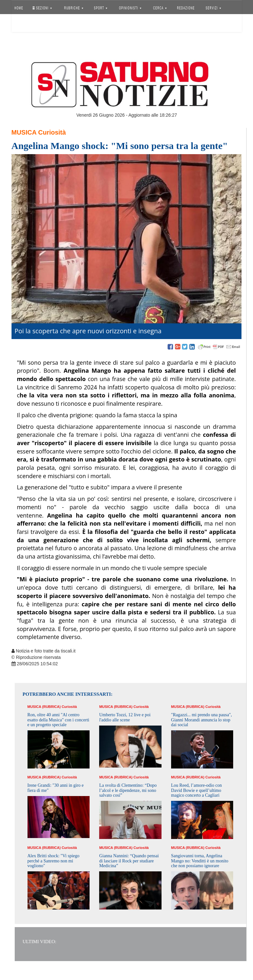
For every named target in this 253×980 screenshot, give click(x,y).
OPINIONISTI (130, 8)
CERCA (160, 8)
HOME (19, 8)
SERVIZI (213, 8)
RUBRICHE (74, 8)
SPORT (101, 8)
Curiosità (52, 132)
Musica (24, 132)
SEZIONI (42, 8)
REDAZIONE (186, 8)
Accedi (24, 24)
